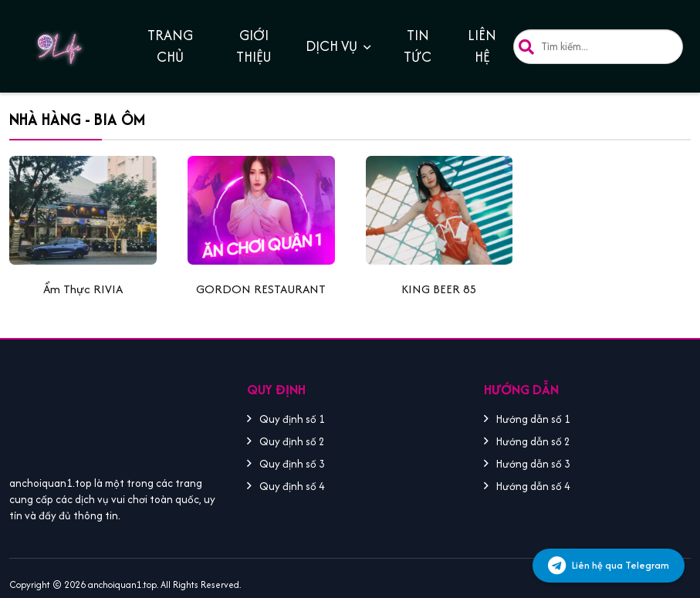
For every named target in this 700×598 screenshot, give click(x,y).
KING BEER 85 (439, 289)
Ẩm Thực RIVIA (83, 289)
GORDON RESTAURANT (261, 289)
